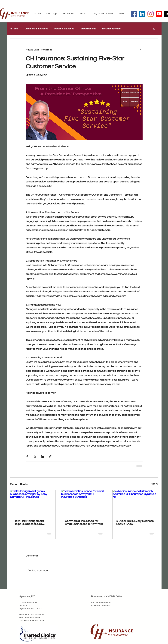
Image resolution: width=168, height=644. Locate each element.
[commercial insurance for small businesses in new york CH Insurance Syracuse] (84, 503)
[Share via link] (50, 456)
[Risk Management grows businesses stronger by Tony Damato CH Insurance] (33, 503)
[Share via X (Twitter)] (35, 456)
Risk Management (112, 29)
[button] (154, 29)
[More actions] (141, 50)
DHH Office (116, 596)
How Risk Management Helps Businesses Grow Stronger (29, 522)
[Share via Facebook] (27, 456)
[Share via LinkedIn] (43, 456)
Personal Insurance (64, 29)
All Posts (14, 29)
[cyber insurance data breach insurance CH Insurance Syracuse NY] (135, 503)
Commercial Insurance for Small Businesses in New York (84, 522)
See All (155, 484)
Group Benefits (88, 29)
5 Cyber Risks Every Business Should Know (135, 522)
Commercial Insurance (36, 29)
